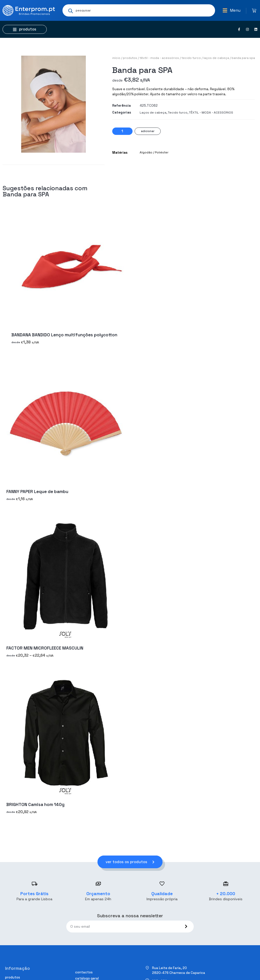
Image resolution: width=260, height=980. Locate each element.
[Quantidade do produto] (122, 131)
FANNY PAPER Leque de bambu (37, 492)
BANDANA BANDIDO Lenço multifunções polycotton (64, 335)
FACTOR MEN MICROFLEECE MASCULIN (45, 648)
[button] (231, 10)
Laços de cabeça (216, 58)
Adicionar (148, 131)
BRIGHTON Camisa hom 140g (35, 804)
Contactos (84, 972)
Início (116, 58)
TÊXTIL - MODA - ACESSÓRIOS (159, 58)
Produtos (130, 58)
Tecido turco (191, 58)
